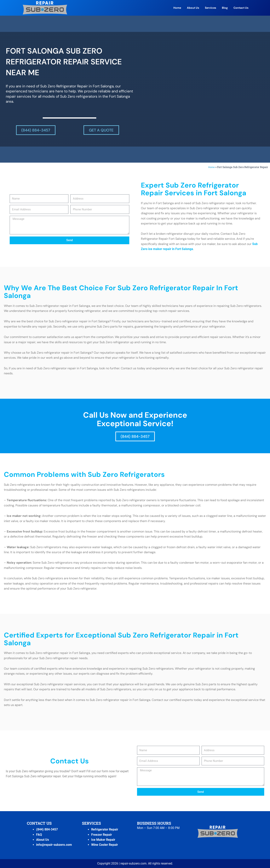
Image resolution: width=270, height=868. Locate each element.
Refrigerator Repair (105, 829)
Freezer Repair (102, 834)
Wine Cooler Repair (105, 845)
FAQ (39, 834)
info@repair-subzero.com (54, 845)
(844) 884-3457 (47, 829)
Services (210, 8)
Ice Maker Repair (103, 840)
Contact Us (241, 8)
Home (177, 8)
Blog (225, 8)
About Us (193, 8)
